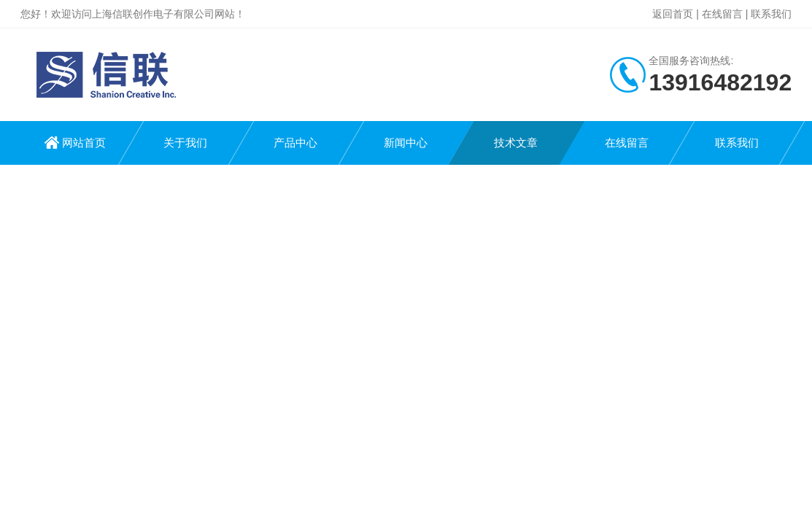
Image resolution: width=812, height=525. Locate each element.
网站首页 (84, 143)
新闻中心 (406, 143)
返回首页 (673, 14)
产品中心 (295, 143)
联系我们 (771, 14)
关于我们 (185, 143)
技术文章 (516, 143)
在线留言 (722, 14)
